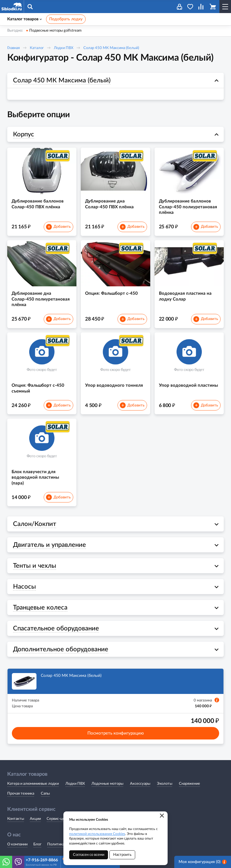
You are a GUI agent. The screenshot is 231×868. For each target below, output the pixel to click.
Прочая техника (21, 794)
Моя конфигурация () (203, 862)
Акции (35, 819)
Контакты (16, 819)
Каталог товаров (24, 19)
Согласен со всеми (89, 855)
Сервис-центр (59, 819)
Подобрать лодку (66, 19)
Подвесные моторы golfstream (55, 31)
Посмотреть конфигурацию (116, 733)
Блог (37, 844)
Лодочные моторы (107, 784)
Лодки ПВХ (64, 48)
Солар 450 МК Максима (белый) (111, 48)
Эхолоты (165, 784)
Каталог (37, 48)
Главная (13, 48)
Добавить (58, 227)
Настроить (122, 855)
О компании (17, 844)
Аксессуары (140, 784)
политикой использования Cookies (97, 834)
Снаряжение (189, 784)
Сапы (45, 794)
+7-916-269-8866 (42, 860)
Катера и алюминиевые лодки (33, 784)
